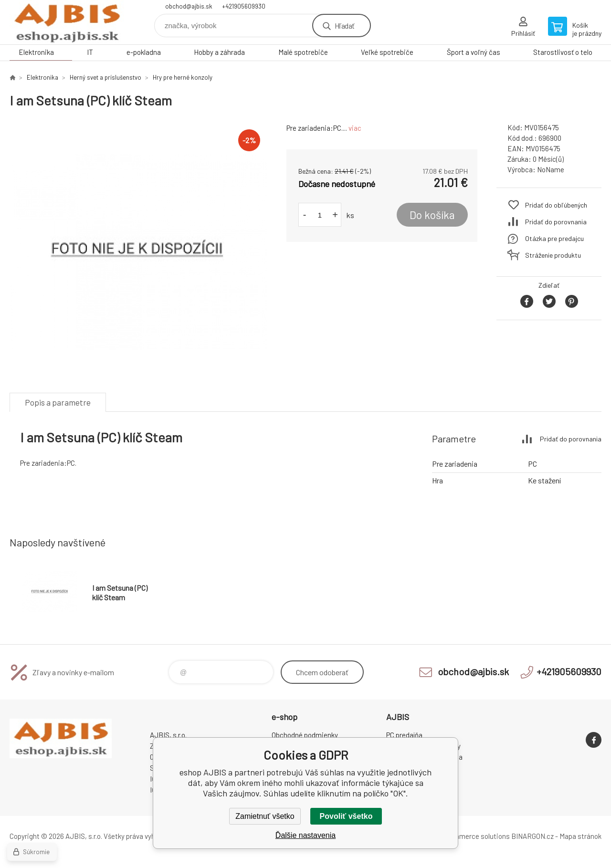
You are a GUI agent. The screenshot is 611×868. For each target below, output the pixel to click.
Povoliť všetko (346, 816)
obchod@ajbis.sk (189, 6)
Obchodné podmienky (305, 735)
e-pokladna (144, 52)
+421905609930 (244, 6)
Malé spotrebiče (303, 52)
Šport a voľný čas (474, 52)
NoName (551, 169)
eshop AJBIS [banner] (67, 22)
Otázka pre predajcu (554, 238)
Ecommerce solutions (475, 836)
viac (355, 128)
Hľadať (344, 26)
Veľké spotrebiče (387, 52)
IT (90, 52)
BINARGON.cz (532, 836)
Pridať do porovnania (556, 222)
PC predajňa (404, 735)
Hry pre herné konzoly (183, 77)
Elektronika (36, 52)
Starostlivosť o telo (563, 52)
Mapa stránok (580, 836)
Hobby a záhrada (219, 52)
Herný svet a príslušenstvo (105, 77)
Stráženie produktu (553, 255)
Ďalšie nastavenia (305, 835)
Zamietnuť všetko (265, 816)
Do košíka (432, 215)
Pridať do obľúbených (556, 205)
